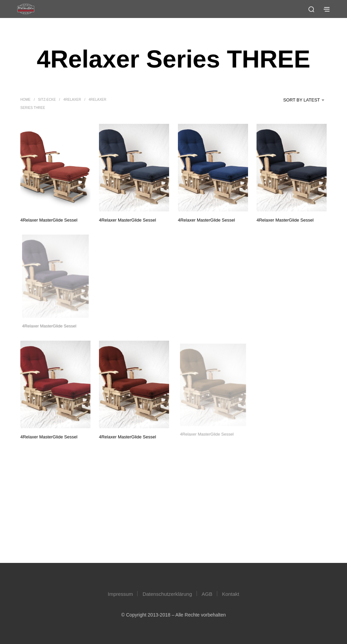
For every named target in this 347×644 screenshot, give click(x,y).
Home (25, 100)
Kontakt (231, 594)
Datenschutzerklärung (167, 594)
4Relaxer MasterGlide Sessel (49, 220)
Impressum (120, 594)
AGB (207, 594)
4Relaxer (72, 100)
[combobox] (295, 100)
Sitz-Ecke (47, 100)
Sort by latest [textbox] (302, 100)
